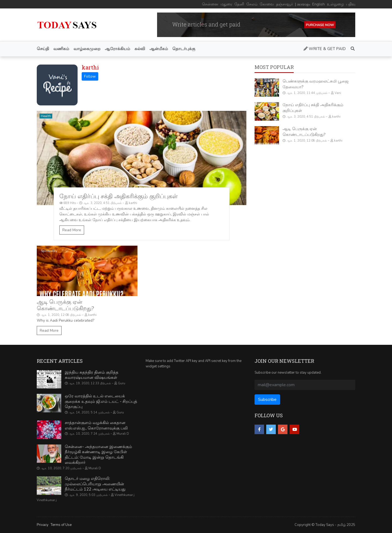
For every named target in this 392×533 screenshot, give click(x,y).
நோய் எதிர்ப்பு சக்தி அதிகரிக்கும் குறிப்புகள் (119, 196)
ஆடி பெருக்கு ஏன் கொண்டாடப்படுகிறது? (65, 305)
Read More (72, 230)
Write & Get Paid (325, 49)
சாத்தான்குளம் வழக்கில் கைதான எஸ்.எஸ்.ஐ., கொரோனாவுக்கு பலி (96, 425)
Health (46, 116)
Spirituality (49, 251)
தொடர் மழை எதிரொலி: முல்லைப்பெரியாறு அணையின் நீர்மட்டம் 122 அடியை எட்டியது (95, 484)
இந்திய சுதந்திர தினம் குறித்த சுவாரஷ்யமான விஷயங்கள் (92, 375)
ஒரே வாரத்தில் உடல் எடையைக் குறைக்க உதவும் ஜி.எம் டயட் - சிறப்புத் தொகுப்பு (101, 401)
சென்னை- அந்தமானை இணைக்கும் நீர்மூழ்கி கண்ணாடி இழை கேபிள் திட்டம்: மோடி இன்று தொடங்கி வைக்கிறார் (98, 455)
